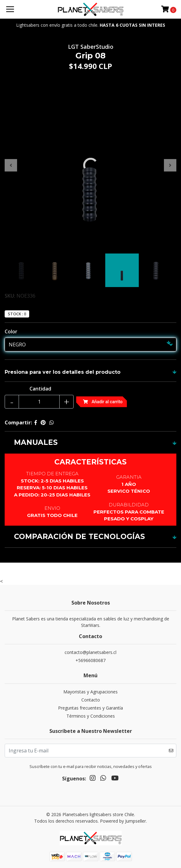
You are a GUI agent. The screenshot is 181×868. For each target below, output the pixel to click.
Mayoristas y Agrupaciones (91, 692)
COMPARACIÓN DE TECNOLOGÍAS (79, 537)
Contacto (91, 700)
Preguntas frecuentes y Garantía (91, 708)
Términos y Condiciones (91, 716)
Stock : (15, 314)
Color (11, 331)
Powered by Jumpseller (123, 821)
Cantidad (40, 389)
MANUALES (36, 442)
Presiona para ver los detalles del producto (63, 372)
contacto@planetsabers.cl (91, 652)
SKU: (10, 296)
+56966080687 (91, 660)
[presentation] (11, 165)
